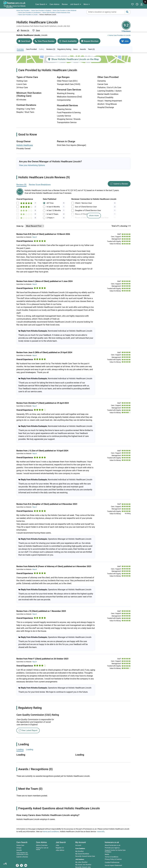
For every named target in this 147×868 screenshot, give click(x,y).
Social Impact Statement (113, 862)
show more (94, 212)
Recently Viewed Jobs (83, 863)
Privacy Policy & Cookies (113, 856)
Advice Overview (42, 842)
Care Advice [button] (41, 839)
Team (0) (91, 46)
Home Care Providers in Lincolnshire (29, 13)
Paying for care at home (42, 845)
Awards (83, 46)
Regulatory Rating (64, 46)
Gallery (42, 46)
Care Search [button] (22, 839)
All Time (50, 199)
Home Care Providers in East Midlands (65, 10)
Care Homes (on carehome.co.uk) (22, 850)
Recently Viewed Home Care (85, 853)
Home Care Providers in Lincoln (28, 15)
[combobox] (108, 12)
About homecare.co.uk (113, 842)
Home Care (20, 842)
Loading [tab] (20, 746)
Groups (19, 844)
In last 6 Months (53, 203)
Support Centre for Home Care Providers (115, 847)
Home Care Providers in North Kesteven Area (56, 13)
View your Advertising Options (32, 162)
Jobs (57, 842)
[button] (41, 4)
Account (78, 842)
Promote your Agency (112, 844)
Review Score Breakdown (40, 181)
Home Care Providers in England (41, 10)
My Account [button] (81, 839)
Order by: (20, 222)
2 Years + (50, 214)
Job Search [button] (61, 839)
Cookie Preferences (112, 859)
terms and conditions (51, 828)
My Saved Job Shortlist (83, 861)
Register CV (60, 844)
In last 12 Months (54, 207)
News (76, 46)
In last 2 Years (52, 210)
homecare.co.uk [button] (112, 839)
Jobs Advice (60, 847)
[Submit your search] (127, 12)
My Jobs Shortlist (81, 859)
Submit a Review (119, 180)
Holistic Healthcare (25, 142)
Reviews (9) (51, 46)
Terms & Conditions (112, 853)
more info (101, 828)
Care (31, 46)
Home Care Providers (23, 10)
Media (107, 851)
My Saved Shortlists (82, 850)
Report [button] (35, 233)
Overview (20, 46)
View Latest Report (28, 727)
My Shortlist (79, 848)
